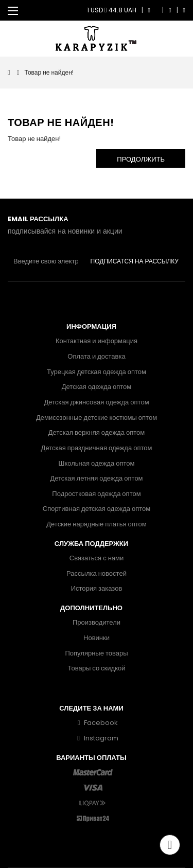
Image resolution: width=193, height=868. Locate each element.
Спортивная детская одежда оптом (97, 509)
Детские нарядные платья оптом (97, 524)
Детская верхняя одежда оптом (97, 432)
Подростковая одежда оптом (96, 494)
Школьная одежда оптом (97, 463)
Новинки (97, 638)
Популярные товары (96, 653)
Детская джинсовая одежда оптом (96, 402)
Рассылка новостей (97, 573)
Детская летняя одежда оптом (96, 478)
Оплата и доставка (96, 356)
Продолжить (141, 159)
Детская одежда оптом (97, 387)
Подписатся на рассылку (135, 261)
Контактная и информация (97, 341)
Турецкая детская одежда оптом (97, 372)
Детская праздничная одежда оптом (97, 448)
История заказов (97, 588)
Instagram (97, 738)
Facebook (97, 723)
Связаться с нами (97, 558)
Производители (97, 622)
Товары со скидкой (97, 668)
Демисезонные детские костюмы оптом (97, 418)
